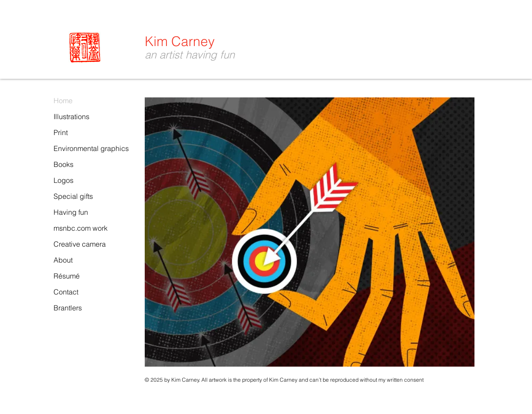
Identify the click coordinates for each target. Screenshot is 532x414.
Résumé (67, 276)
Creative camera (80, 244)
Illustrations (71, 116)
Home (63, 101)
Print (61, 132)
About (63, 260)
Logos (64, 180)
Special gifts (73, 196)
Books (64, 164)
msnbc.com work (81, 228)
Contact (66, 292)
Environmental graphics (91, 148)
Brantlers (68, 308)
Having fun (71, 212)
